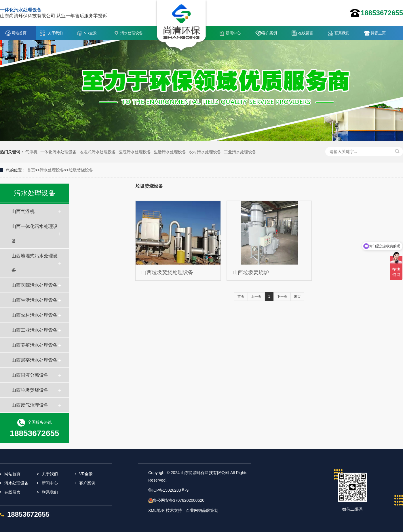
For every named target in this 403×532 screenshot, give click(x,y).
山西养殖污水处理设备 (35, 345)
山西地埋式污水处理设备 (35, 263)
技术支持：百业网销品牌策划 (192, 510)
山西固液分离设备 (30, 375)
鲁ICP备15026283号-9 (168, 490)
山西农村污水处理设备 (35, 315)
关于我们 (55, 33)
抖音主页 (378, 33)
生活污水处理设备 (170, 152)
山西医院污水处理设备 (35, 285)
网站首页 (19, 33)
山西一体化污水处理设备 (35, 234)
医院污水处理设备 (135, 152)
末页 (297, 297)
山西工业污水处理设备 (35, 330)
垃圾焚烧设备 (81, 170)
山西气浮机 (23, 211)
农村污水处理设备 (205, 152)
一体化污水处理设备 (58, 152)
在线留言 (306, 33)
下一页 (282, 297)
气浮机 (31, 152)
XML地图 (156, 510)
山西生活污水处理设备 (35, 300)
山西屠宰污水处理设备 (35, 360)
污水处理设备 (132, 33)
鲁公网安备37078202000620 (179, 500)
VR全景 (90, 33)
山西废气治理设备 (30, 405)
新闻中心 (233, 33)
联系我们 (342, 33)
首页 (31, 170)
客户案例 (269, 33)
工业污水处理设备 (240, 152)
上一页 (256, 297)
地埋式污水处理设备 (98, 152)
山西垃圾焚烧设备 (30, 390)
